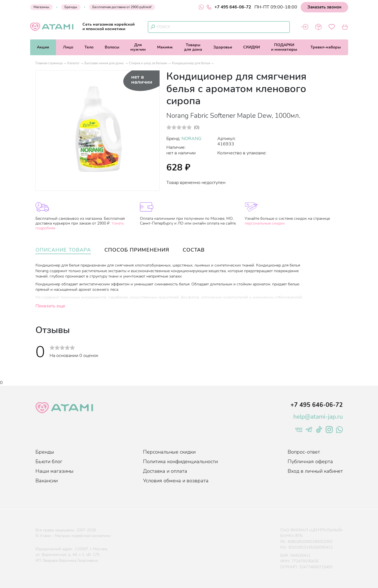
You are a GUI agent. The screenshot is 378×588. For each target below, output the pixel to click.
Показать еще (50, 306)
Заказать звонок (324, 7)
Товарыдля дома (193, 47)
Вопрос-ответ (304, 452)
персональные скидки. (265, 223)
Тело (89, 47)
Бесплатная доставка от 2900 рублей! (122, 7)
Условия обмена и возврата (176, 481)
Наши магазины (54, 471)
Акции (43, 47)
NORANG (192, 139)
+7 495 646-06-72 (229, 7)
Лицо (68, 47)
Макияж (165, 47)
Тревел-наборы (326, 47)
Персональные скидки (169, 452)
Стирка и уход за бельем (148, 63)
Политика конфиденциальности (180, 461)
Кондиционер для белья (191, 63)
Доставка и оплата (165, 471)
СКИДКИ (251, 47)
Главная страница (49, 63)
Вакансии (47, 481)
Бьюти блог (49, 461)
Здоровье (223, 47)
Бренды (71, 7)
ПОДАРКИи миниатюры (284, 47)
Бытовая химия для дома (104, 63)
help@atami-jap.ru (318, 417)
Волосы (112, 47)
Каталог (73, 63)
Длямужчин (138, 47)
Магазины (41, 7)
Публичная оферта (310, 461)
